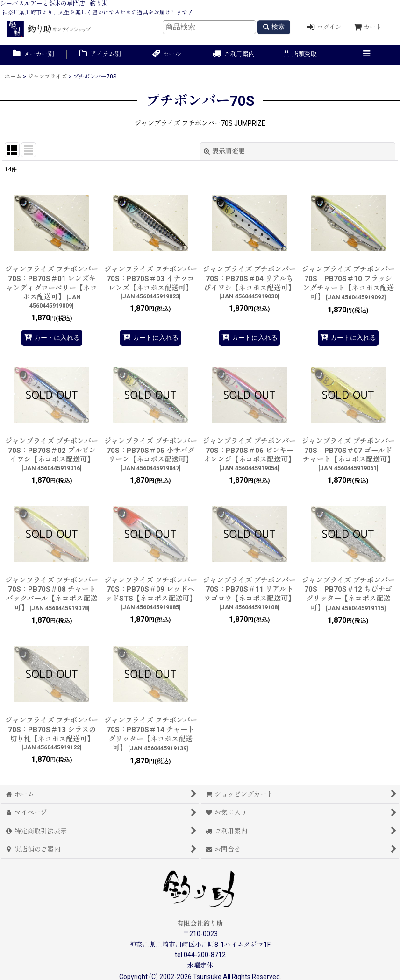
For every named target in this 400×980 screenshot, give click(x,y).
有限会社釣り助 (200, 924)
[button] (367, 55)
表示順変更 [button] (224, 151)
